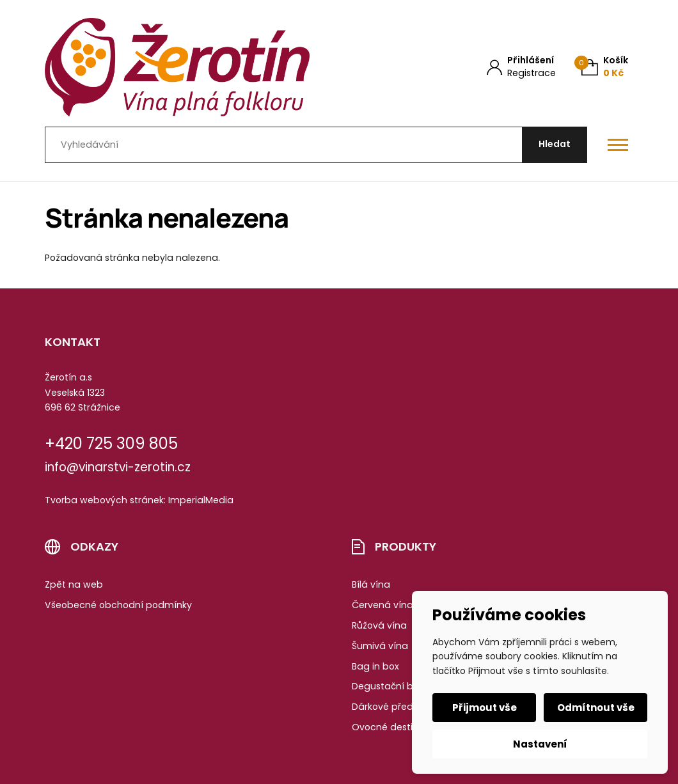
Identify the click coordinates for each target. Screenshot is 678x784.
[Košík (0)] (605, 67)
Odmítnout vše (596, 708)
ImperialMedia (201, 500)
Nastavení (540, 744)
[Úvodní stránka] (177, 67)
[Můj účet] (521, 67)
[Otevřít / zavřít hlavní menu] (618, 145)
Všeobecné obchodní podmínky (118, 605)
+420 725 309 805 (111, 443)
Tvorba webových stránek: (105, 500)
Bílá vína (371, 584)
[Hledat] (555, 145)
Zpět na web (74, 584)
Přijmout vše (485, 708)
